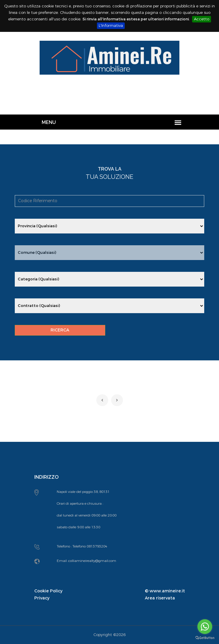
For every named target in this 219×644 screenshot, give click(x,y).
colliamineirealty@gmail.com (92, 561)
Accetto (202, 19)
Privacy (42, 598)
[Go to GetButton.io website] (205, 638)
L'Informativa (111, 26)
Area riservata (160, 598)
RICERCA (60, 330)
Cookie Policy (48, 591)
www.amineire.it (167, 591)
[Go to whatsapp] (205, 627)
